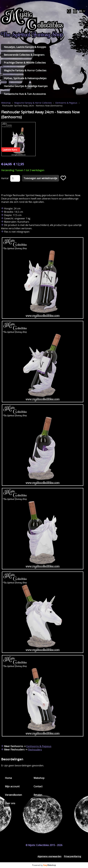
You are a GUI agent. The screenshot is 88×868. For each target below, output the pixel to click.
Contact (38, 786)
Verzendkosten (13, 795)
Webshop (6, 103)
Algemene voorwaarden (49, 856)
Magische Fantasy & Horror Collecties (25, 70)
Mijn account (12, 786)
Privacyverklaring (72, 856)
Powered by (44, 865)
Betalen (38, 795)
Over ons (10, 803)
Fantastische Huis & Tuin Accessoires (25, 94)
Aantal (5, 178)
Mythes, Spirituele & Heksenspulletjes (25, 78)
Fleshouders (35, 750)
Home (8, 778)
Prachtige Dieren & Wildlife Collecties (25, 63)
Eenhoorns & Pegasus (66, 103)
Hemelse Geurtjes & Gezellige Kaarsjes (26, 86)
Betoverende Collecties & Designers (24, 55)
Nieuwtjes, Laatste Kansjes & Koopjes (25, 47)
